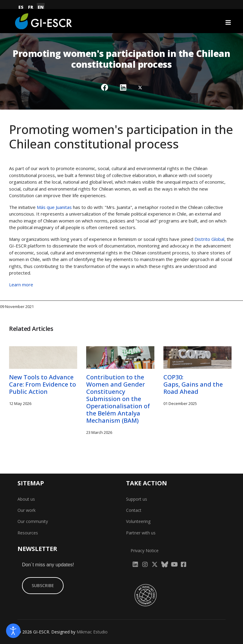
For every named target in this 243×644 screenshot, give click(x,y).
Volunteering (138, 521)
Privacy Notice (145, 551)
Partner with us (141, 533)
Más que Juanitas (54, 207)
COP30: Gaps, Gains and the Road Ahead (193, 384)
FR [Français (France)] (31, 7)
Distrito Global (209, 239)
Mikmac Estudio (92, 632)
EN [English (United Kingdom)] (41, 7)
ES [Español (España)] (21, 7)
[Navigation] (228, 23)
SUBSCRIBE (43, 585)
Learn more (21, 285)
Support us (137, 499)
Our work (27, 510)
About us (26, 499)
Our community (33, 521)
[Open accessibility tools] (13, 631)
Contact (134, 510)
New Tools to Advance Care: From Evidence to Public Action (43, 384)
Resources (28, 533)
